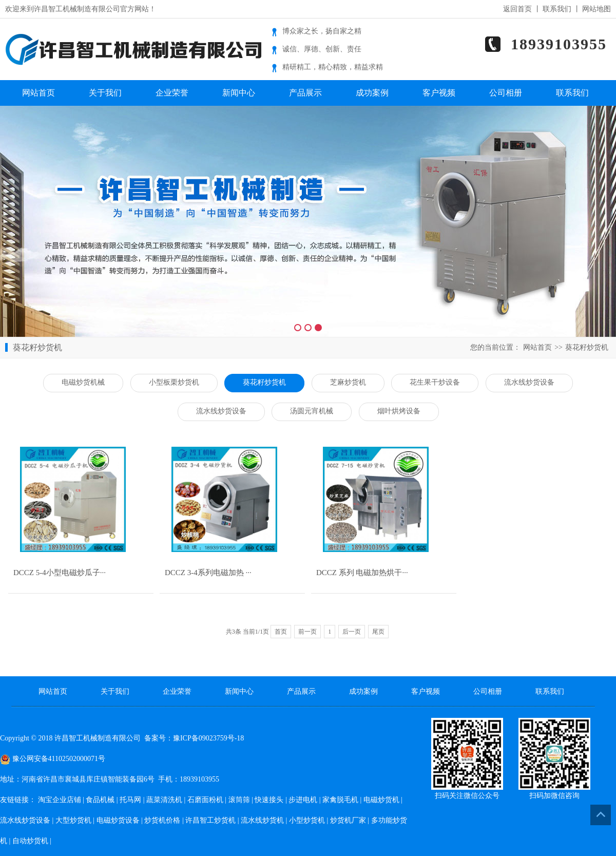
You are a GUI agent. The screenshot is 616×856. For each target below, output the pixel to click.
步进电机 (303, 800)
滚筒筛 (239, 800)
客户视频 (439, 93)
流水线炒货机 (262, 820)
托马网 (130, 800)
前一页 (307, 632)
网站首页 (38, 93)
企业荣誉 (172, 93)
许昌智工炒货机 (210, 820)
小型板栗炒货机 (174, 382)
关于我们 (105, 93)
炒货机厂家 (348, 820)
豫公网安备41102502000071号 (53, 759)
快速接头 (269, 800)
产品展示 (305, 93)
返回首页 (517, 9)
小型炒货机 (307, 820)
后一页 (352, 632)
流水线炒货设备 (529, 382)
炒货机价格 (162, 820)
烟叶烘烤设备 (399, 411)
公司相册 (506, 93)
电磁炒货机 (381, 800)
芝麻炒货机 (348, 382)
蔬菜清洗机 (164, 800)
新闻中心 (239, 93)
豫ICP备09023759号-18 (208, 738)
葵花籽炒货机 (587, 347)
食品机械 (100, 800)
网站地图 (596, 9)
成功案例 (372, 93)
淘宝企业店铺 (60, 800)
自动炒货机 (30, 841)
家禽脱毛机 (340, 800)
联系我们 (557, 9)
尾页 (378, 632)
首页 (281, 632)
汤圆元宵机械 (312, 411)
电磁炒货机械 (83, 382)
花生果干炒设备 (435, 382)
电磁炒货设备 (118, 820)
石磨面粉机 (205, 800)
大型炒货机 (73, 820)
